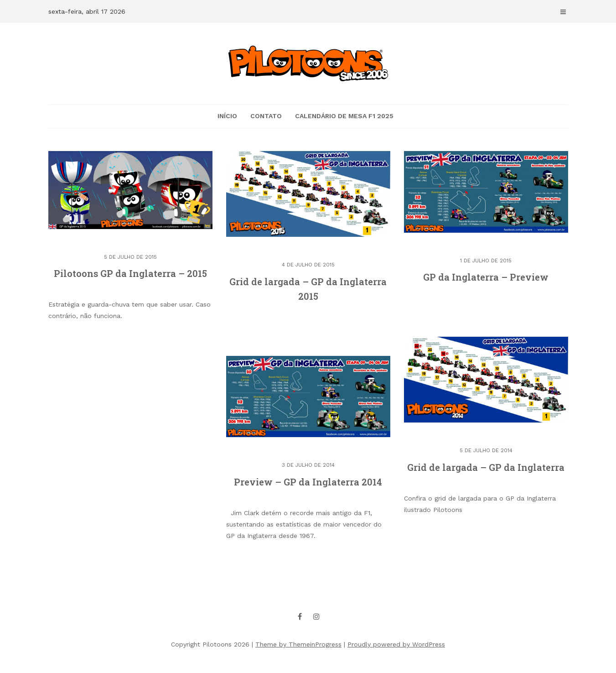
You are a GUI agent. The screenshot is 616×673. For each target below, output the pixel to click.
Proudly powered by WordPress (396, 644)
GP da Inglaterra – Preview (486, 277)
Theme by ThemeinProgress (298, 644)
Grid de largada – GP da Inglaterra (486, 467)
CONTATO (266, 116)
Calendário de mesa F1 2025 (344, 116)
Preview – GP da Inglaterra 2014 (308, 482)
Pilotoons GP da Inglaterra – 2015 (130, 273)
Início (227, 116)
